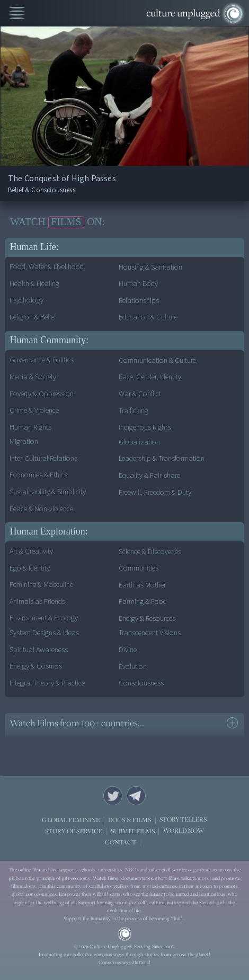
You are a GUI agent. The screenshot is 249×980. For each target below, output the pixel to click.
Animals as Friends (37, 602)
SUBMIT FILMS (133, 831)
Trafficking (134, 411)
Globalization (139, 442)
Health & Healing (34, 284)
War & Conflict (140, 394)
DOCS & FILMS (130, 820)
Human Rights (30, 427)
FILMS (66, 222)
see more (232, 723)
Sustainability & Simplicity (48, 492)
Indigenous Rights (145, 427)
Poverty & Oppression (42, 394)
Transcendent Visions (150, 633)
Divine (128, 650)
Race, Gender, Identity (150, 377)
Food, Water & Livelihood (47, 267)
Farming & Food (143, 602)
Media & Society (33, 377)
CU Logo (125, 934)
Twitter (113, 796)
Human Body (138, 284)
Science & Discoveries (150, 552)
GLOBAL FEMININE (71, 820)
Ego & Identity (30, 568)
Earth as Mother (142, 585)
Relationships (139, 301)
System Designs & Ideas (44, 633)
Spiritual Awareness (39, 650)
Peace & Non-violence (41, 509)
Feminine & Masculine (41, 585)
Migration (24, 442)
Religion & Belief (33, 317)
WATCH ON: (57, 222)
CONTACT (121, 842)
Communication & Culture (157, 360)
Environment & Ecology (44, 618)
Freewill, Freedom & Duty (155, 492)
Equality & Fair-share (149, 475)
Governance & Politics (42, 360)
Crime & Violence (34, 410)
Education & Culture (148, 317)
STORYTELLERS (183, 820)
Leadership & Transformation (162, 458)
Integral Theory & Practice (47, 683)
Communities (139, 568)
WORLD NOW (184, 831)
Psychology (26, 300)
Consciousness (141, 683)
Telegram (136, 796)
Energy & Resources (147, 618)
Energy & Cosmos (36, 666)
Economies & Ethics (38, 475)
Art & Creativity (31, 551)
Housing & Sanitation (150, 267)
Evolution (133, 667)
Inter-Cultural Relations (43, 458)
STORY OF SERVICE (74, 831)
